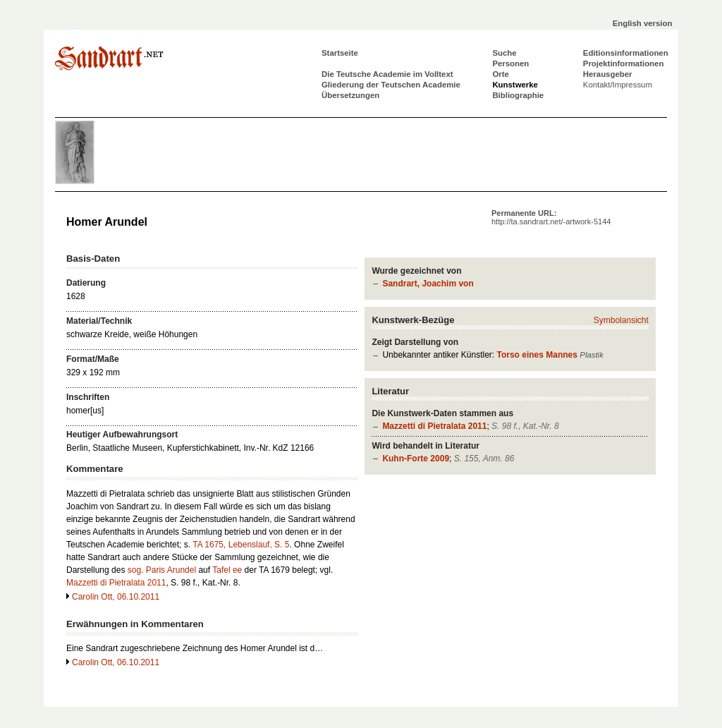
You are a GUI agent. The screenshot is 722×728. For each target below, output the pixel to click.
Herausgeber (608, 74)
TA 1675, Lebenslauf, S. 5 (241, 545)
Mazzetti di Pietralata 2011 (434, 426)
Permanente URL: (551, 217)
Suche (504, 53)
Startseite (340, 53)
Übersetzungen (350, 95)
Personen (510, 63)
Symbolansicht (621, 320)
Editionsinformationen (626, 53)
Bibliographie (518, 95)
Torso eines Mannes (537, 355)
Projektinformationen (624, 63)
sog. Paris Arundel (162, 570)
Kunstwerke (515, 85)
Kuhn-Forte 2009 (416, 459)
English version (643, 23)
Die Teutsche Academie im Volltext (387, 74)
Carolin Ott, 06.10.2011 (116, 597)
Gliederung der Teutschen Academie (391, 85)
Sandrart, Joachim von (428, 284)
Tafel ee (227, 570)
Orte (500, 74)
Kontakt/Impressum (618, 85)
